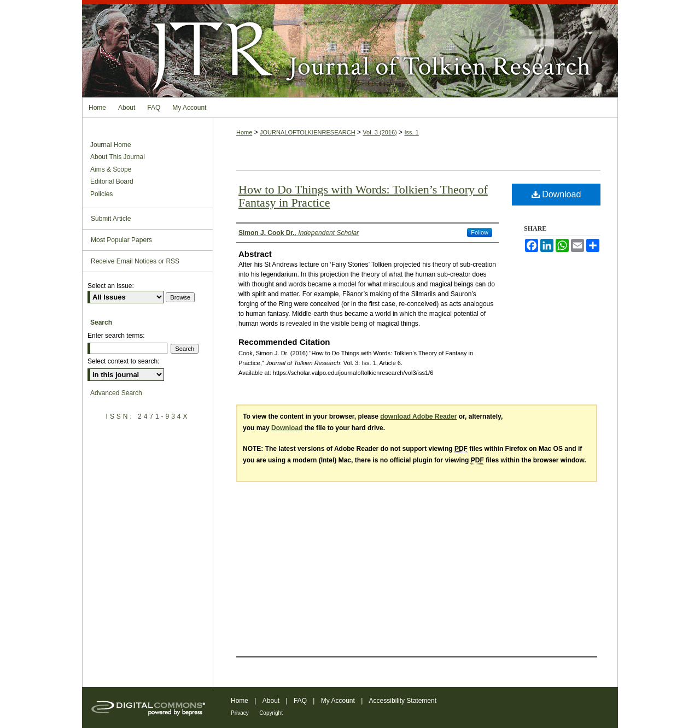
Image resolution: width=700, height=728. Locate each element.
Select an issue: (111, 286)
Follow (480, 232)
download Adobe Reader (418, 416)
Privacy (240, 713)
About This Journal (118, 157)
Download (556, 194)
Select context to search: (123, 361)
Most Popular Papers (121, 240)
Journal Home (111, 145)
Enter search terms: (116, 336)
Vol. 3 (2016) (380, 132)
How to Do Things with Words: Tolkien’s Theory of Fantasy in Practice (363, 196)
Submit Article (111, 219)
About (271, 701)
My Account (338, 701)
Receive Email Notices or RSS (135, 261)
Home (244, 132)
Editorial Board (112, 181)
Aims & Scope (111, 169)
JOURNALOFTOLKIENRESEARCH (308, 132)
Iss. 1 (411, 132)
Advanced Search (116, 393)
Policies (101, 194)
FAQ (300, 701)
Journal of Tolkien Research (350, 49)
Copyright (271, 713)
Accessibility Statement (403, 701)
